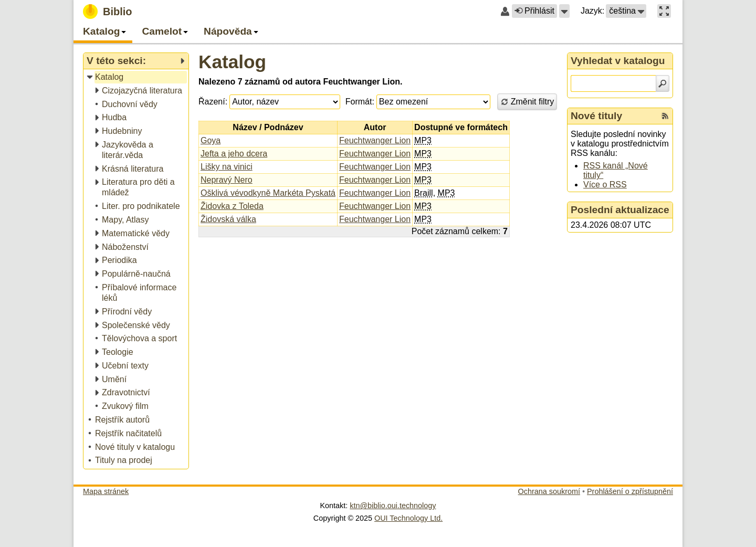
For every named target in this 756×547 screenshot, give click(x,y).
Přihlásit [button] (534, 11)
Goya (211, 140)
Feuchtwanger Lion (375, 140)
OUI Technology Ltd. (408, 518)
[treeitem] (137, 77)
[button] (564, 11)
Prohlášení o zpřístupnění (630, 491)
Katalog (232, 62)
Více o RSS (605, 185)
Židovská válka (228, 219)
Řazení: (213, 102)
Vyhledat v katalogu (618, 61)
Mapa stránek (106, 491)
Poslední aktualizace (620, 210)
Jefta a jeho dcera (234, 154)
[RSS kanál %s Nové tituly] (665, 116)
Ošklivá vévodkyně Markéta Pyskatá (268, 193)
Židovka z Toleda (232, 206)
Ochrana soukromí (549, 491)
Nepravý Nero (227, 180)
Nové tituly (596, 116)
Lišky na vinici (227, 167)
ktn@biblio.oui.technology (393, 506)
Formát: (360, 102)
